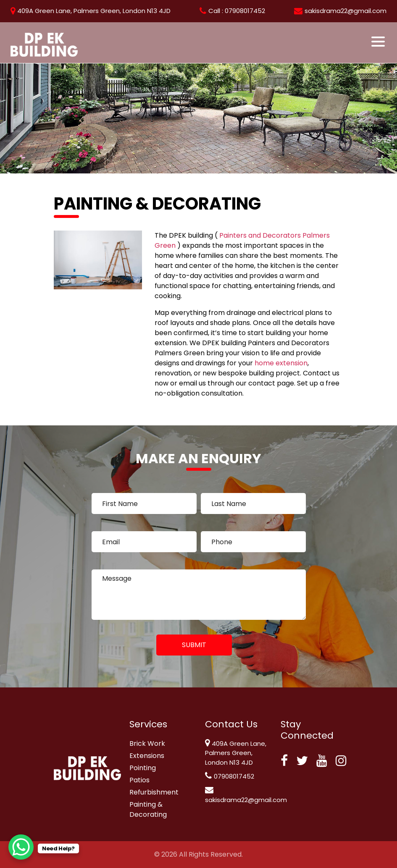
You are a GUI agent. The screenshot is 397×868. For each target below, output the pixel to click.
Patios (139, 780)
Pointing (143, 768)
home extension (281, 363)
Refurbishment (154, 792)
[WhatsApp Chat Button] (21, 847)
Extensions (147, 756)
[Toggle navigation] (379, 42)
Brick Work (147, 743)
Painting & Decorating (148, 809)
